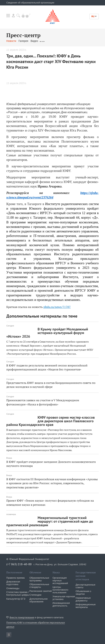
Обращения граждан (52, 41)
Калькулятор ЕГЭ (16, 599)
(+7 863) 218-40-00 (19, 564)
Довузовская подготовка (13, 583)
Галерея (23, 41)
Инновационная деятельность (61, 604)
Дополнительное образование (39, 600)
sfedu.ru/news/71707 (57, 307)
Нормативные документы (83, 599)
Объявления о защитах (83, 593)
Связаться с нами (77, 41)
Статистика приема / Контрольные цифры (18, 593)
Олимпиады (13, 588)
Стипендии (35, 595)
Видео (34, 41)
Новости (11, 41)
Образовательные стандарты (39, 586)
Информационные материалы (86, 606)
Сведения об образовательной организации (30, 3)
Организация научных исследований (60, 581)
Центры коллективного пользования (60, 590)
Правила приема (15, 578)
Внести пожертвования (22, 617)
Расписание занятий (41, 591)
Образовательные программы (39, 579)
